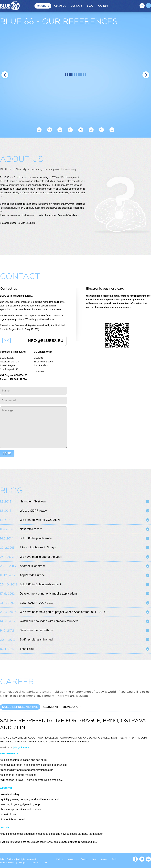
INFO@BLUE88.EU (88, 842)
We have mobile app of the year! (41, 557)
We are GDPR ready (33, 511)
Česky (115, 859)
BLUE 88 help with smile (36, 538)
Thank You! (27, 649)
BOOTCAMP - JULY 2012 (37, 603)
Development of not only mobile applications (49, 594)
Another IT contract (32, 566)
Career (103, 6)
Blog (90, 6)
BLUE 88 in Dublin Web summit (40, 584)
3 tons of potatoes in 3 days (38, 547)
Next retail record (31, 529)
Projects (43, 6)
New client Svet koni (33, 501)
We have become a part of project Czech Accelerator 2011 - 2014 (63, 612)
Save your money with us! (37, 630)
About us (60, 6)
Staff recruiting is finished (36, 640)
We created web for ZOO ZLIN (40, 520)
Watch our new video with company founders (49, 621)
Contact (76, 6)
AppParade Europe (32, 575)
